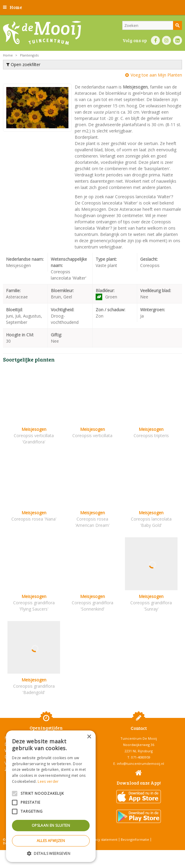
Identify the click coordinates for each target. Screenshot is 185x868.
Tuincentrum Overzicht (107, 853)
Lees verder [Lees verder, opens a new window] (48, 781)
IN (166, 40)
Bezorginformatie (135, 839)
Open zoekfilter (23, 64)
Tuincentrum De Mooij (139, 738)
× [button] (89, 737)
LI (178, 40)
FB (155, 40)
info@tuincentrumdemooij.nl (140, 763)
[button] (51, 853)
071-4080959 (141, 757)
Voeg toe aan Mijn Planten (156, 75)
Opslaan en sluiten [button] (51, 825)
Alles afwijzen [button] (51, 841)
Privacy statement (103, 839)
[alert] (51, 796)
